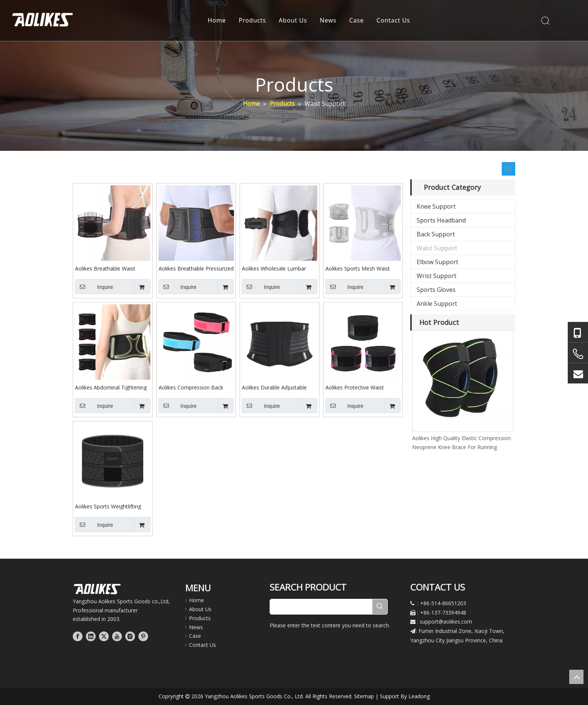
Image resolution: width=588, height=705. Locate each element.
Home (217, 21)
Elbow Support (437, 262)
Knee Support (436, 206)
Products (253, 21)
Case (356, 21)
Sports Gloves (436, 290)
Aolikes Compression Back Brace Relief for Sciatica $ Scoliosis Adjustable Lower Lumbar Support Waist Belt (191, 387)
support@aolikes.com (446, 622)
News (328, 21)
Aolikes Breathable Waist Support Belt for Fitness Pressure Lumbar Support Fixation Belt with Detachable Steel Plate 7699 (111, 268)
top (576, 677)
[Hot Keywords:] (508, 169)
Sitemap (364, 696)
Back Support (436, 234)
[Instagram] (130, 636)
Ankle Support (437, 304)
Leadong (419, 696)
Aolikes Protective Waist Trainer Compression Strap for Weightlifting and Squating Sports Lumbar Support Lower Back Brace (362, 387)
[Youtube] (117, 636)
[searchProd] (321, 607)
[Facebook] (78, 636)
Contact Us (393, 21)
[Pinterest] (143, 636)
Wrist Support (436, 276)
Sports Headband (441, 220)
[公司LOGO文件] (97, 589)
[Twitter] (104, 636)
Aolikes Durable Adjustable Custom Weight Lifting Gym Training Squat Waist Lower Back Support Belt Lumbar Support (275, 387)
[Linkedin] (91, 636)
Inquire (94, 287)
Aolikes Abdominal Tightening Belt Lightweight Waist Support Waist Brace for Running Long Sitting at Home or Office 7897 (112, 387)
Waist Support (437, 248)
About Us (293, 21)
